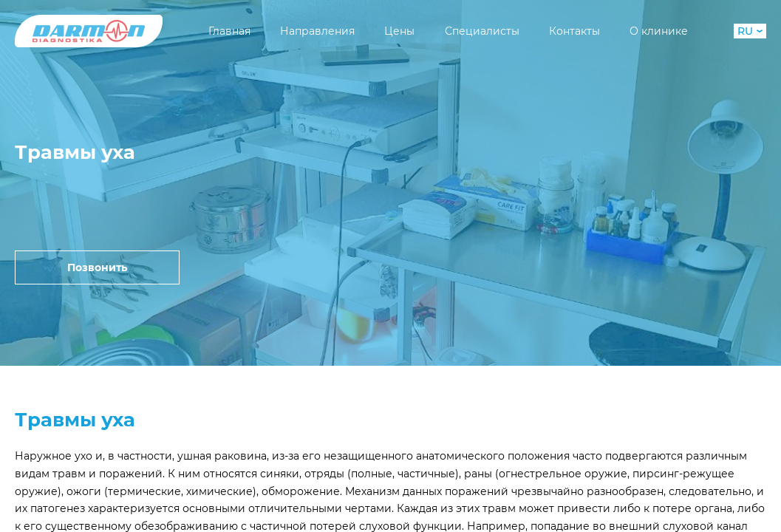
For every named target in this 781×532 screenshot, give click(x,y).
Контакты (574, 31)
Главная (229, 31)
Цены (399, 31)
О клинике (659, 31)
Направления (317, 31)
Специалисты (482, 31)
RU (750, 31)
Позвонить (97, 267)
